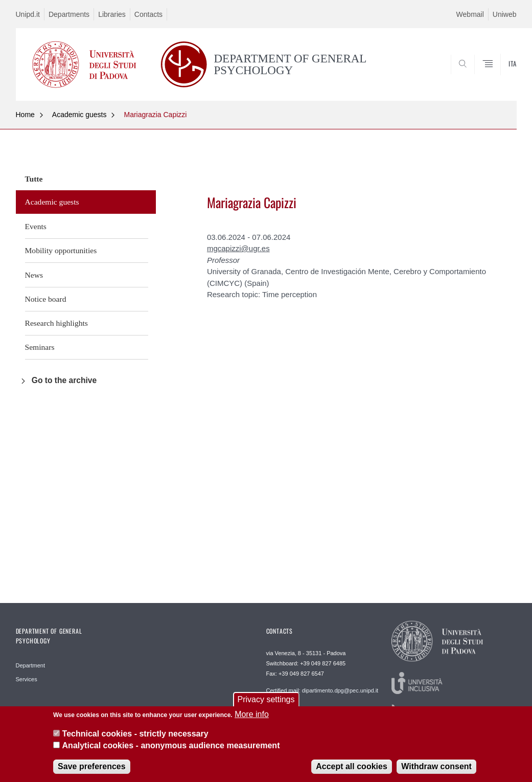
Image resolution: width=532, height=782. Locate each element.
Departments (69, 14)
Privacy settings (266, 705)
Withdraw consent (436, 773)
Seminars (40, 347)
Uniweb (505, 14)
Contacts (148, 14)
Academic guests (79, 115)
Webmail (470, 14)
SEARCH (474, 76)
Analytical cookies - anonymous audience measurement (171, 751)
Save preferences (92, 773)
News (34, 275)
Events (36, 226)
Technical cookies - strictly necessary (135, 740)
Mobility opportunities (61, 250)
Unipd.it (28, 14)
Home (25, 115)
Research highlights (56, 323)
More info (252, 720)
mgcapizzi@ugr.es (238, 248)
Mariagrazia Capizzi (155, 115)
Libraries (112, 14)
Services (27, 679)
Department (30, 665)
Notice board (46, 299)
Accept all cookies (352, 773)
